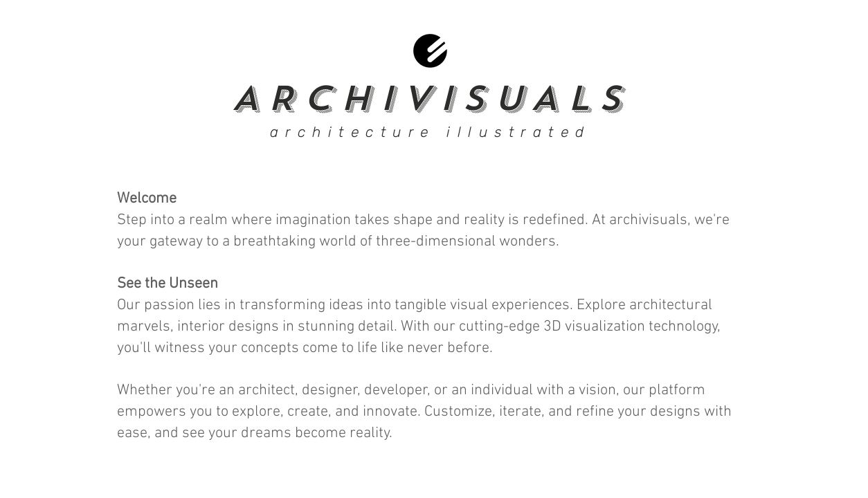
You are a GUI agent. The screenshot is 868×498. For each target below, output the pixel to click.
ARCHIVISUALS (431, 98)
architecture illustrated (431, 132)
